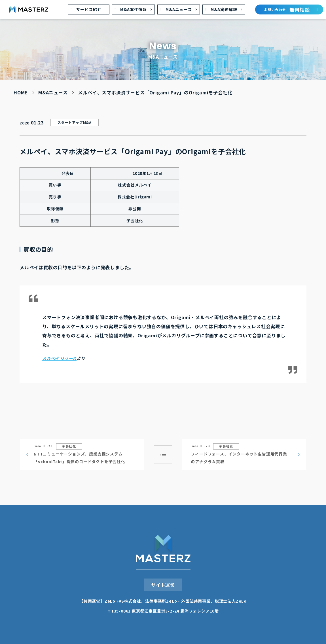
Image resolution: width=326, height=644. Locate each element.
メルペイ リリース (59, 358)
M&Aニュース (53, 92)
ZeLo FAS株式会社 (123, 601)
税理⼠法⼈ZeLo (231, 601)
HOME (21, 92)
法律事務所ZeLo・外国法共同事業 (178, 601)
